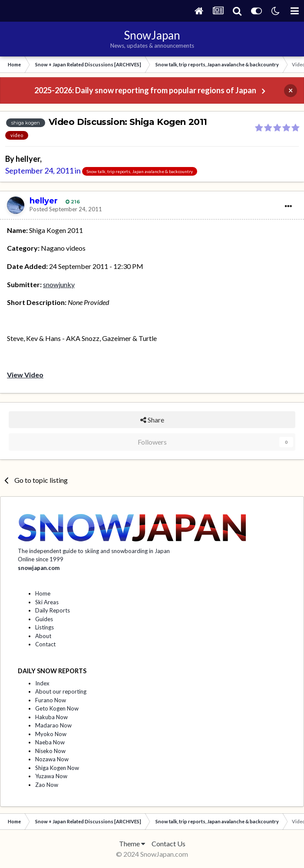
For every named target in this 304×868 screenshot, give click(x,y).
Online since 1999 (41, 559)
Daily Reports (53, 610)
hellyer (28, 159)
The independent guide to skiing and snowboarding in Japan (94, 551)
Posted (66, 209)
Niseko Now (50, 751)
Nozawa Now (52, 759)
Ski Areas (47, 602)
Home (43, 593)
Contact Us (169, 843)
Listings (45, 627)
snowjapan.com (39, 568)
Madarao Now (53, 725)
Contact (45, 644)
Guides (44, 619)
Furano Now (51, 700)
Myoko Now (51, 734)
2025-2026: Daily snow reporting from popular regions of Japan (145, 90)
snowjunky (59, 284)
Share (152, 420)
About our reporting (61, 691)
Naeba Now (50, 742)
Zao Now (47, 785)
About (43, 636)
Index (42, 683)
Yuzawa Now (51, 776)
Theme (132, 843)
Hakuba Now (51, 717)
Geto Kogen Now (57, 708)
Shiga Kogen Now (57, 768)
